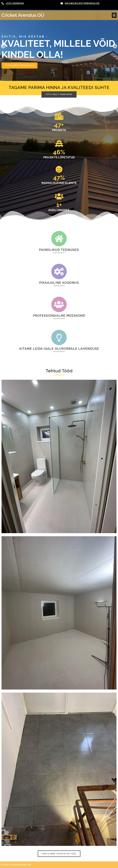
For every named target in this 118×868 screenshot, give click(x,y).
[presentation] (3, 46)
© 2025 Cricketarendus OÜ (16, 865)
